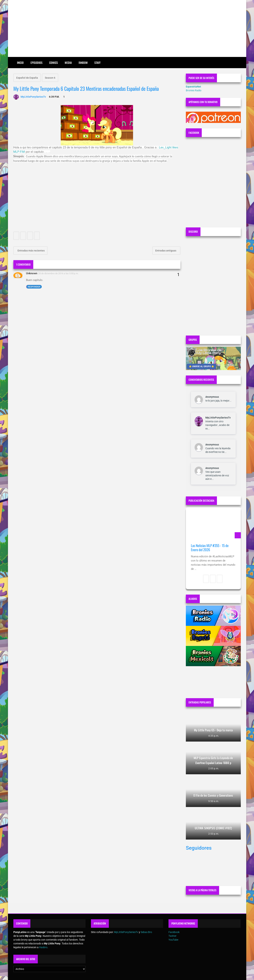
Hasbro (43, 947)
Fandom (83, 63)
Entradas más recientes (31, 251)
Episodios (37, 63)
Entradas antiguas (166, 251)
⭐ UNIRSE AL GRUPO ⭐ (201, 366)
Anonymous (212, 397)
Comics (54, 63)
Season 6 (50, 78)
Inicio (20, 63)
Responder (34, 287)
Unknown (32, 273)
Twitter (172, 936)
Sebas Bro (146, 932)
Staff (97, 63)
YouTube (173, 940)
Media (68, 63)
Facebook (174, 932)
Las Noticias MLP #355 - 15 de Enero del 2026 (210, 548)
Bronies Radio (194, 90)
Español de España (27, 78)
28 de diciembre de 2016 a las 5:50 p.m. (58, 273)
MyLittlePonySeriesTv (218, 418)
